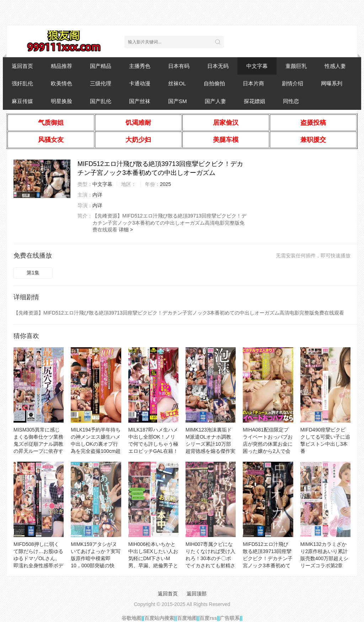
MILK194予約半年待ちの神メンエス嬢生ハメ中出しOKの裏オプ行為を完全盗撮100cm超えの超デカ (96, 444)
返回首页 (22, 66)
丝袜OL (177, 83)
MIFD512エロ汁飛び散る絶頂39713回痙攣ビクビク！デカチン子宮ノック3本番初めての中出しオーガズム (268, 558)
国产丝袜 (140, 101)
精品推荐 (61, 66)
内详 (97, 195)
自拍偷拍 (214, 83)
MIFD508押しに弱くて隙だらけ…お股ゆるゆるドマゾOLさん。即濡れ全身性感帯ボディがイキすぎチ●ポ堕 (38, 558)
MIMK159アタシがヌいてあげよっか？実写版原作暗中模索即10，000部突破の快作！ (96, 558)
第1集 (33, 273)
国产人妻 (215, 101)
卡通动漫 (140, 83)
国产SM (178, 101)
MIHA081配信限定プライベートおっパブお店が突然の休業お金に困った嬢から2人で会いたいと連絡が (268, 444)
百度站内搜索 (159, 618)
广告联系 (230, 618)
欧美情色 (61, 83)
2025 (165, 184)
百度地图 (187, 618)
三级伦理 (101, 83)
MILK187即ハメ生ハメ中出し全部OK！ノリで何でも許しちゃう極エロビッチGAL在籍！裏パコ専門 (153, 444)
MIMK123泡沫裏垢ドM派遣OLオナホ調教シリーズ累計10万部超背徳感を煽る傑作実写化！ (210, 444)
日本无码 (218, 66)
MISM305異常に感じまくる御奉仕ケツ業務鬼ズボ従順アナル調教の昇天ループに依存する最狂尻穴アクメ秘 (38, 444)
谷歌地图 (132, 618)
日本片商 (253, 83)
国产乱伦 (101, 101)
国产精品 (101, 66)
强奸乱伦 (22, 83)
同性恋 (291, 101)
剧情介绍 (293, 83)
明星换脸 (61, 101)
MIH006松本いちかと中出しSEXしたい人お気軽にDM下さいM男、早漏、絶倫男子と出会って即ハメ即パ (153, 558)
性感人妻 (335, 66)
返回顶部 (197, 594)
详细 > (126, 230)
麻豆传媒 (22, 101)
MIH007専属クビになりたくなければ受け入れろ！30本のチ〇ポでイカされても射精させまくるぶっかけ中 (210, 558)
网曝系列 (332, 83)
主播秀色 (140, 66)
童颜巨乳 (296, 66)
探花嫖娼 (255, 101)
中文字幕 (257, 66)
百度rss (208, 618)
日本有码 (179, 66)
